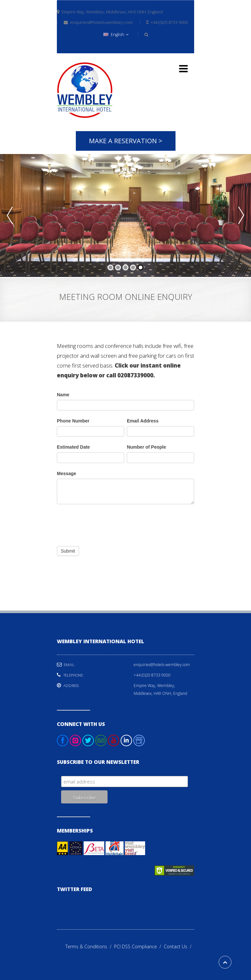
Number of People (146, 447)
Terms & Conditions (90, 946)
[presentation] (107, 524)
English (116, 34)
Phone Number (73, 421)
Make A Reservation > (126, 141)
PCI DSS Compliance (139, 946)
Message (67, 473)
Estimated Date (73, 447)
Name (63, 395)
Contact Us (179, 946)
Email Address (143, 421)
